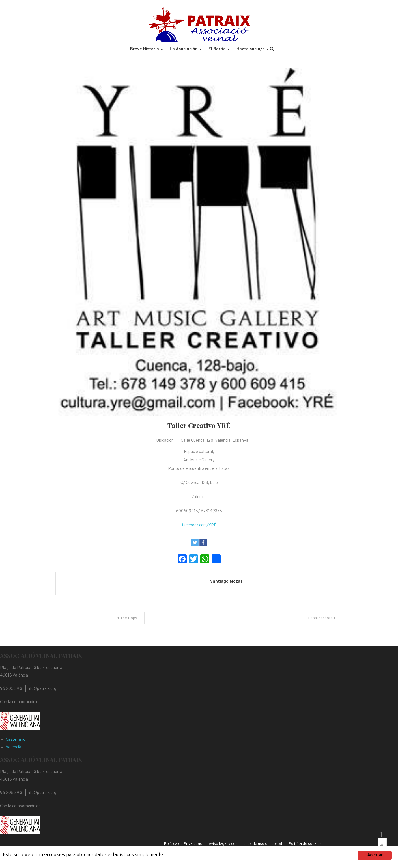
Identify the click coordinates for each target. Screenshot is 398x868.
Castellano (16, 740)
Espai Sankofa (320, 618)
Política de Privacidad (183, 844)
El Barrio (217, 49)
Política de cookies (305, 844)
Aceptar (375, 855)
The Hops (129, 618)
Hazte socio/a (251, 49)
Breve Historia (145, 49)
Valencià (13, 747)
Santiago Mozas (226, 582)
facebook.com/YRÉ (199, 525)
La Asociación (184, 49)
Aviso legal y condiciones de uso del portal (245, 844)
